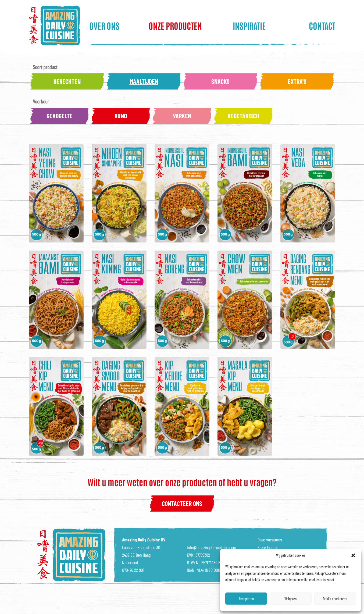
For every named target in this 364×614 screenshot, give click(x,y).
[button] (353, 555)
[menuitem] (114, 26)
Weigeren (290, 599)
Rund (121, 116)
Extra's (297, 81)
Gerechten (67, 81)
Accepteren (246, 599)
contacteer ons (182, 503)
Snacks (220, 81)
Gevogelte (60, 116)
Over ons (104, 25)
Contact (322, 25)
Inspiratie (249, 25)
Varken (182, 116)
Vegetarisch (243, 116)
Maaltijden (144, 81)
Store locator (268, 547)
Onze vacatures (270, 540)
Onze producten (175, 25)
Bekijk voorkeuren (335, 599)
